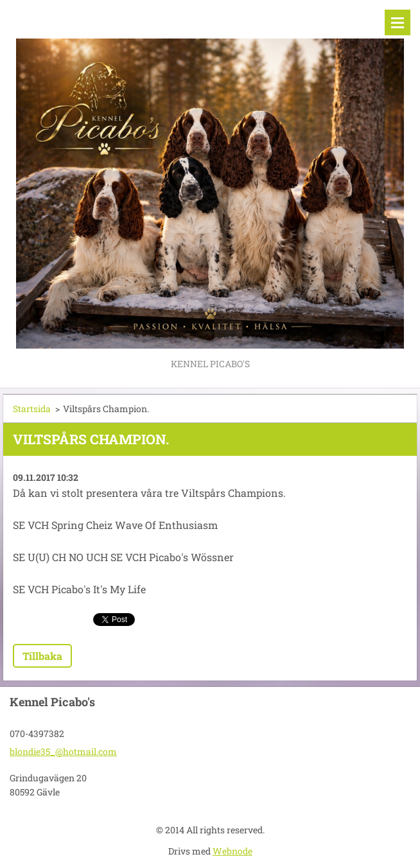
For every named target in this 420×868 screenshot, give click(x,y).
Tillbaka (42, 656)
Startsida (32, 409)
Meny (398, 22)
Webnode (232, 851)
